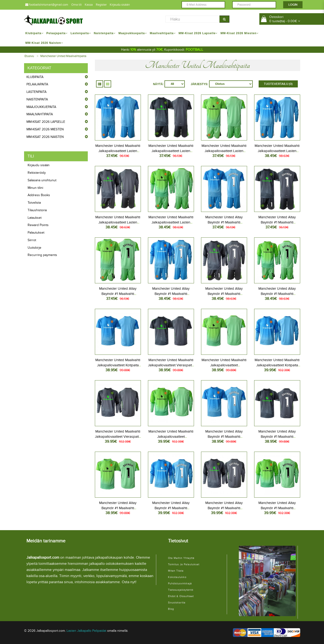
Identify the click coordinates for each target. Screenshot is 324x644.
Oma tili (76, 5)
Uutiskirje (34, 248)
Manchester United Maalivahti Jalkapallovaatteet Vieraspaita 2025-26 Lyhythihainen (171, 365)
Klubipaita (35, 77)
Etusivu (29, 56)
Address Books (39, 195)
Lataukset (35, 218)
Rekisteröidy (37, 173)
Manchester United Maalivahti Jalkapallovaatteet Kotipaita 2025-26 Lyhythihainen (118, 365)
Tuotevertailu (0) (278, 84)
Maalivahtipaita (40, 114)
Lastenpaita (36, 92)
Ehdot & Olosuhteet (181, 596)
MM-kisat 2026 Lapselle (46, 122)
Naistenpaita (37, 99)
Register (101, 5)
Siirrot (32, 240)
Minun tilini (35, 188)
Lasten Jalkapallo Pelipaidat (86, 631)
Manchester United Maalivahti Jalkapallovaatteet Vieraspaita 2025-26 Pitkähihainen (118, 437)
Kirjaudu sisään (120, 5)
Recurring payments (42, 255)
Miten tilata (176, 571)
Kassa (89, 5)
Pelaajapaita (37, 84)
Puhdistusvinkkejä (180, 584)
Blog (171, 609)
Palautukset (36, 233)
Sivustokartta (177, 603)
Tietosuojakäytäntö (181, 590)
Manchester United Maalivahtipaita (63, 56)
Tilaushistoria (37, 210)
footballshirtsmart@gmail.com (47, 5)
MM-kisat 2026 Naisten (45, 137)
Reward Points (38, 225)
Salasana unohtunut (42, 180)
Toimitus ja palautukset (184, 564)
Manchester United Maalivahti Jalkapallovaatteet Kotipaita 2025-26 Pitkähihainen (277, 365)
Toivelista (34, 203)
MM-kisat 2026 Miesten (45, 129)
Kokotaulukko (177, 577)
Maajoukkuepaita (41, 107)
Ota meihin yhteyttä (181, 558)
